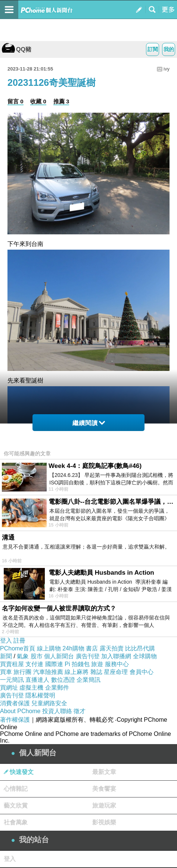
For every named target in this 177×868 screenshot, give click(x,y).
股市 (37, 656)
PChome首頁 (18, 648)
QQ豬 (17, 49)
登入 (6, 641)
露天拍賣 (112, 648)
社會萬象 (16, 822)
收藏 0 (38, 101)
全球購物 (145, 656)
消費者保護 (15, 703)
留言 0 (15, 101)
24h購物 (73, 648)
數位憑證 (63, 680)
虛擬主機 (31, 688)
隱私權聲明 (40, 695)
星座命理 (116, 672)
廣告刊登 (88, 656)
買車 (6, 672)
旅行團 (22, 672)
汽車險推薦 (48, 672)
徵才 (80, 711)
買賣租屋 (12, 664)
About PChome (20, 711)
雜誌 (96, 672)
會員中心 (142, 672)
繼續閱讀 (89, 423)
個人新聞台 (59, 656)
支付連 (34, 664)
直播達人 (37, 680)
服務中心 (117, 664)
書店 (92, 648)
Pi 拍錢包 (77, 664)
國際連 (54, 664)
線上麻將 (77, 672)
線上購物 (49, 648)
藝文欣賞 (16, 805)
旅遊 (97, 664)
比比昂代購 (140, 648)
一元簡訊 (12, 680)
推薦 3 (61, 101)
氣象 (23, 656)
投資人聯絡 (57, 711)
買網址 (9, 688)
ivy (167, 69)
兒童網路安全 (49, 703)
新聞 (6, 656)
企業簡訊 (88, 680)
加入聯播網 (116, 656)
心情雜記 (16, 789)
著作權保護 (15, 720)
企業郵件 (57, 688)
